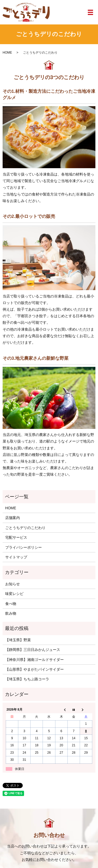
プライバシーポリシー (24, 547)
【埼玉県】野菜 (18, 640)
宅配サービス (16, 537)
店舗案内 (13, 518)
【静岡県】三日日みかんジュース (33, 650)
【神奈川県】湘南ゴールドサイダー (34, 660)
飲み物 (11, 613)
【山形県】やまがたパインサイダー (34, 669)
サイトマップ (16, 557)
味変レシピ (14, 594)
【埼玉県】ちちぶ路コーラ (27, 679)
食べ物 (11, 604)
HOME (7, 53)
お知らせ (13, 584)
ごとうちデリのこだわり (25, 528)
